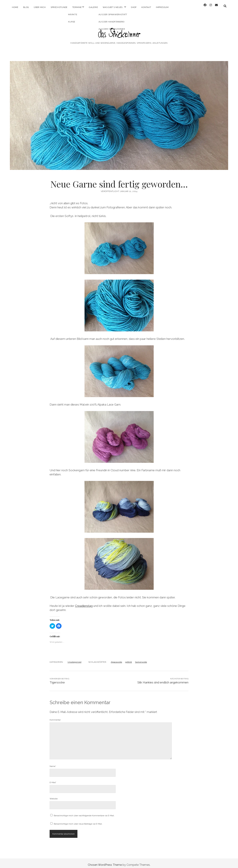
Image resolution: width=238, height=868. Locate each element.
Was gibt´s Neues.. (113, 7)
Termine (77, 7)
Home (15, 7)
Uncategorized (74, 659)
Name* (53, 763)
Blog (26, 7)
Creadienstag (84, 603)
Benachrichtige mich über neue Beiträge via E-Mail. (78, 821)
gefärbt (129, 659)
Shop (134, 7)
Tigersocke (57, 679)
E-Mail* (53, 779)
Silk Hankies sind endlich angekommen (163, 679)
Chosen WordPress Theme (105, 862)
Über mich (40, 7)
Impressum (162, 7)
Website (54, 796)
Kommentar (55, 717)
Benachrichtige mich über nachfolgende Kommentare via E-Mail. (84, 812)
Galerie (93, 7)
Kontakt (146, 7)
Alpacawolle (116, 659)
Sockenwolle (141, 659)
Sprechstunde (59, 7)
